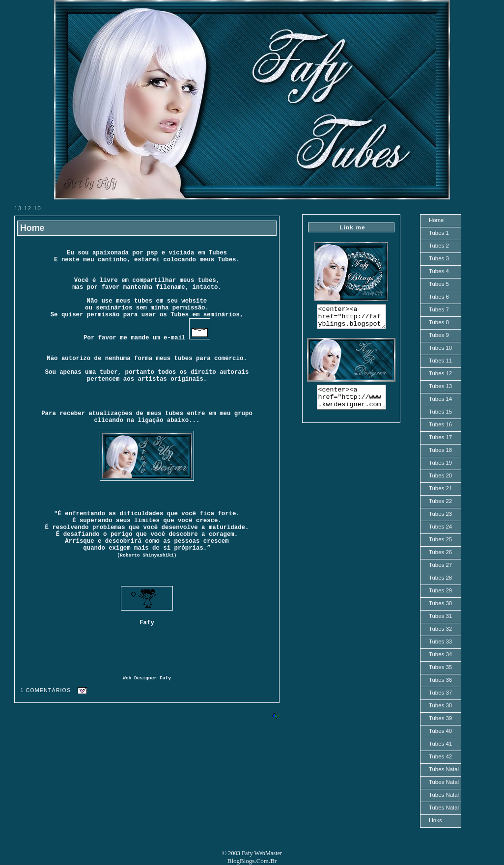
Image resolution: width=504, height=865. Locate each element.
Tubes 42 (440, 756)
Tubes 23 (440, 514)
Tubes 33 (440, 642)
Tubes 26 (440, 552)
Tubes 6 (439, 297)
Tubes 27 (440, 565)
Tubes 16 (440, 424)
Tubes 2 (439, 246)
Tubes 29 (440, 590)
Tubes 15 (440, 412)
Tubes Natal (444, 769)
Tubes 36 (440, 680)
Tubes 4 (439, 271)
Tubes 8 (439, 322)
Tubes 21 (440, 488)
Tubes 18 (440, 450)
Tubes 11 (440, 361)
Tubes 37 (440, 693)
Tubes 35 (440, 667)
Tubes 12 (440, 373)
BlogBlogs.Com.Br (252, 861)
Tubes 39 (440, 718)
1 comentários (45, 690)
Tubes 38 (440, 705)
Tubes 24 (440, 527)
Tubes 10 (440, 348)
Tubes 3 (439, 258)
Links (435, 820)
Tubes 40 (440, 731)
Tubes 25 (440, 539)
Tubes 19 (440, 463)
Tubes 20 (440, 475)
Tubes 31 (440, 616)
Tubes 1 (439, 233)
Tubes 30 (440, 603)
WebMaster (268, 853)
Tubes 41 (440, 744)
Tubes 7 (439, 309)
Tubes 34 (440, 654)
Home (32, 228)
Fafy (165, 678)
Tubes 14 (440, 399)
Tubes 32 (440, 629)
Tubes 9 (439, 335)
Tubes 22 (440, 501)
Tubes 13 (440, 386)
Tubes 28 (440, 578)
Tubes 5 (439, 284)
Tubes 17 (440, 437)
